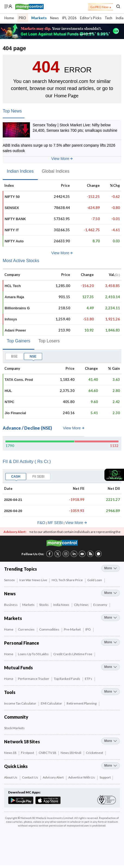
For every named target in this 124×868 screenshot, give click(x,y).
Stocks (44, 605)
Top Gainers (18, 341)
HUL (8, 391)
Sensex (10, 580)
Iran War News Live (33, 580)
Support (105, 777)
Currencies (27, 629)
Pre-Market (73, 629)
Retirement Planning (82, 703)
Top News (12, 111)
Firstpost (28, 753)
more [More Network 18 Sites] (111, 741)
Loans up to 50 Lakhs (34, 654)
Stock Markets (15, 728)
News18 (10, 753)
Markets (39, 18)
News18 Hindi (71, 753)
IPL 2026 (69, 18)
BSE (14, 356)
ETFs (89, 679)
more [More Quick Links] (111, 766)
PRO (22, 18)
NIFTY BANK (15, 219)
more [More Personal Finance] (111, 642)
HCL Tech (13, 286)
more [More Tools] (111, 692)
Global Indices (56, 171)
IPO (88, 629)
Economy (100, 605)
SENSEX (12, 208)
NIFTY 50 (12, 197)
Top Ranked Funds (67, 679)
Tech (108, 18)
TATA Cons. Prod (19, 380)
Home (9, 18)
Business (11, 605)
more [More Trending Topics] (111, 568)
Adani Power (15, 330)
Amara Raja (14, 297)
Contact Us (30, 777)
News (54, 18)
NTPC (9, 402)
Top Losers (49, 341)
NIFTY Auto (14, 241)
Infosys (11, 319)
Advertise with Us (82, 777)
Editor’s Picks (91, 18)
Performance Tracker (34, 679)
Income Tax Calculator (20, 703)
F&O (41, 523)
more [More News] (111, 593)
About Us (11, 777)
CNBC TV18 (48, 753)
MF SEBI (55, 523)
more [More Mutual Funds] (111, 667)
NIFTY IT (12, 230)
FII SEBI (38, 477)
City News (82, 605)
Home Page (66, 95)
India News (62, 605)
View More (62, 159)
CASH (16, 477)
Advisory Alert (53, 777)
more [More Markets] (111, 618)
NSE (33, 356)
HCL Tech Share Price (67, 580)
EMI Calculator (52, 703)
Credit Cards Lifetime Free (73, 654)
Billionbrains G (17, 308)
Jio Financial (15, 413)
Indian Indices (20, 171)
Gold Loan (95, 580)
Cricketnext (95, 753)
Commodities (49, 629)
